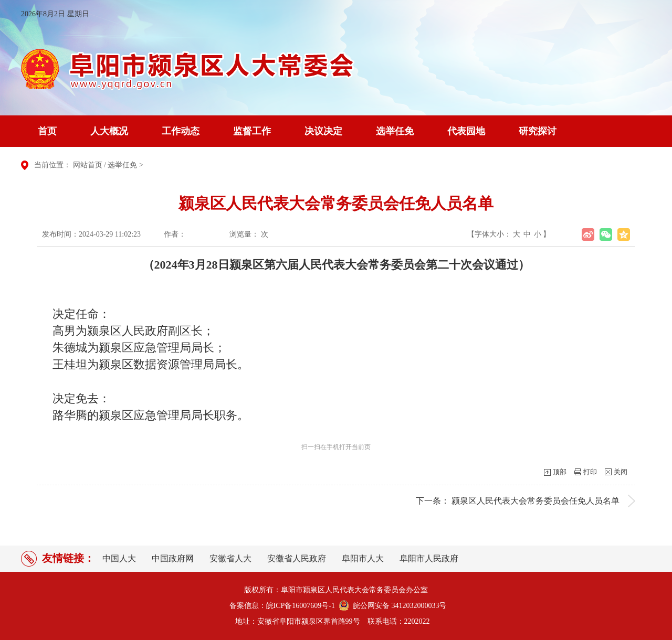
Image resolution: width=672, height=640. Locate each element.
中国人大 (119, 558)
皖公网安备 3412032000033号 (398, 606)
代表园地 (466, 131)
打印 (590, 472)
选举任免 (395, 131)
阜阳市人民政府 (429, 558)
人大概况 (109, 131)
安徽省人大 (230, 558)
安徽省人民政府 (297, 558)
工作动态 (181, 131)
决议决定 (323, 131)
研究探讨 (538, 131)
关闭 (621, 472)
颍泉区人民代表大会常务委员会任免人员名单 (535, 501)
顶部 (560, 472)
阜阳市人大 (363, 558)
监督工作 (252, 131)
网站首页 (88, 165)
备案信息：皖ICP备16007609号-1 (282, 606)
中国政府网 (173, 558)
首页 (47, 131)
